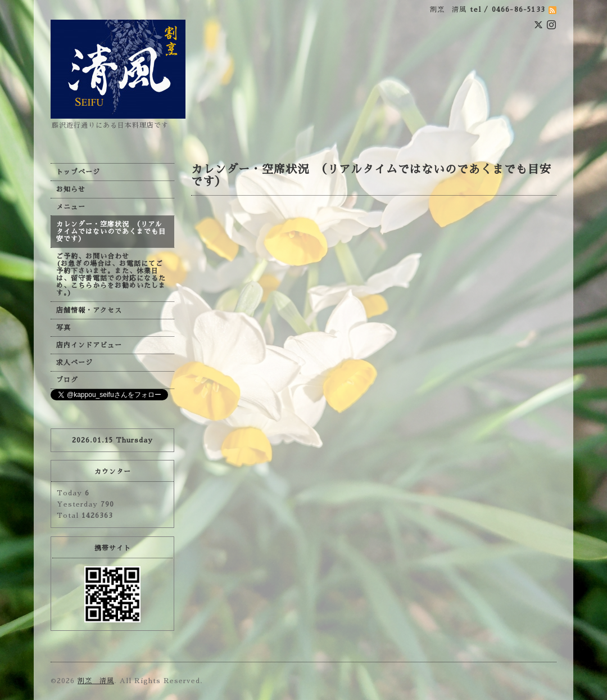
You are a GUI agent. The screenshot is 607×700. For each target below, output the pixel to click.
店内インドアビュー (89, 345)
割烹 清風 (96, 681)
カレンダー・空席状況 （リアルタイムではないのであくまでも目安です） (111, 232)
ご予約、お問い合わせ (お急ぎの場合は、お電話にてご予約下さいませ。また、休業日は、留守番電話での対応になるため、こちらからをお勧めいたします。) (111, 275)
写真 (64, 328)
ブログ (67, 380)
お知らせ (71, 189)
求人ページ (74, 363)
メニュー (71, 207)
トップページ (78, 172)
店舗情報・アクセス (89, 310)
